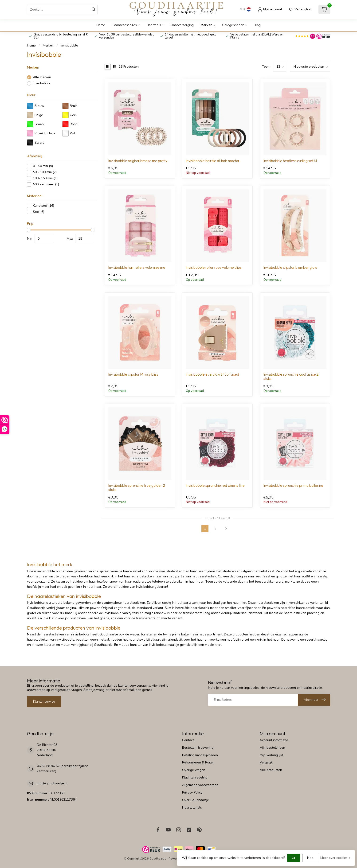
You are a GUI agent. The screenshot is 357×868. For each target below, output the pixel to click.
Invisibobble (69, 46)
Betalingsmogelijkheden (200, 755)
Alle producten (271, 770)
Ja (294, 858)
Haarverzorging (182, 25)
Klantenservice (44, 702)
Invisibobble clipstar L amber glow (290, 268)
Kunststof (43, 206)
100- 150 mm (45, 178)
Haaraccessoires (124, 25)
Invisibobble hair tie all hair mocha (212, 161)
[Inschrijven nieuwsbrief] (314, 700)
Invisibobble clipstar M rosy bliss (133, 374)
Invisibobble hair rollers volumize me (137, 268)
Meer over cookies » (335, 858)
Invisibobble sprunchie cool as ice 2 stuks (291, 377)
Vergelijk (266, 762)
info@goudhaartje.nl (52, 783)
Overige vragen (194, 770)
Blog (257, 25)
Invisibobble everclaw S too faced (212, 374)
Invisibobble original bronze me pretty (138, 161)
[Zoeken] (94, 9)
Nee (310, 858)
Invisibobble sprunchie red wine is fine (215, 486)
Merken (206, 25)
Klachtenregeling (195, 777)
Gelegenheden (233, 25)
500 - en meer (46, 184)
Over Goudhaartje (196, 800)
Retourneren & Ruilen (198, 762)
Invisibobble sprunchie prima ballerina (293, 486)
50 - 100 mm (45, 172)
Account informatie (274, 740)
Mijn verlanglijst (271, 755)
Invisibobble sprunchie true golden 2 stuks (137, 488)
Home (101, 25)
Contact (188, 740)
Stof (39, 212)
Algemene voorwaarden (200, 785)
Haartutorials (192, 808)
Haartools (154, 25)
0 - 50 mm (43, 166)
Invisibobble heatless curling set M (290, 161)
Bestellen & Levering (198, 748)
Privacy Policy (192, 792)
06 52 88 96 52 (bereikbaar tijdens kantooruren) (63, 769)
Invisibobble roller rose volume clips (214, 268)
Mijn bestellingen (272, 748)
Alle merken (42, 77)
